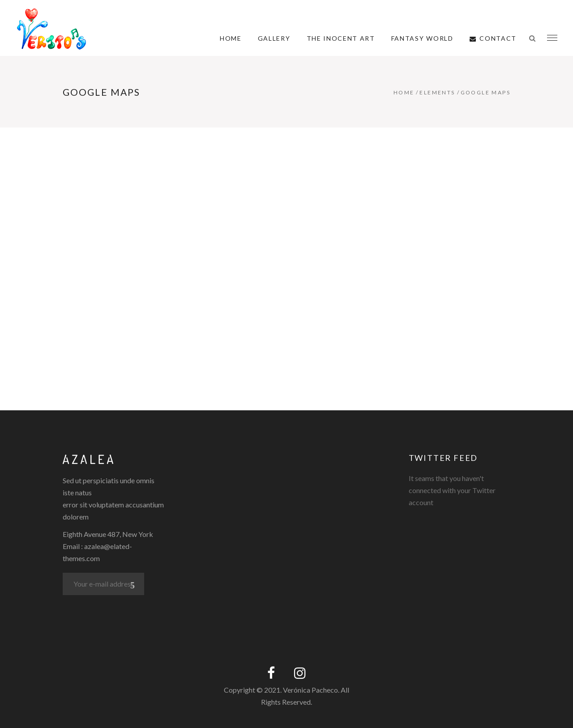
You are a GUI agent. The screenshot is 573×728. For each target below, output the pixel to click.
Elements (437, 92)
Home (404, 92)
